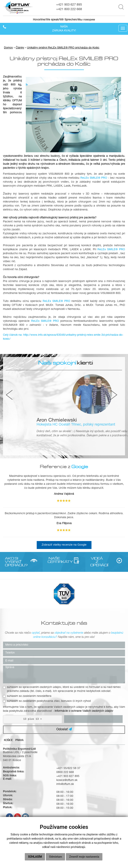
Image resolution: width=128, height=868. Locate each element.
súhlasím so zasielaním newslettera (27, 696)
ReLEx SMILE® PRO (94, 178)
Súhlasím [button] (35, 857)
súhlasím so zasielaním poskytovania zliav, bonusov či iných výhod (47, 701)
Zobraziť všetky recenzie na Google (64, 545)
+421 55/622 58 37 (68, 768)
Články (20, 48)
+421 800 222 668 (69, 10)
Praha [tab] (19, 740)
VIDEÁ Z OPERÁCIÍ (97, 562)
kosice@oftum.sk (67, 780)
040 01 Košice (12, 760)
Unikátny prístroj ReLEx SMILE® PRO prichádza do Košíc (63, 48)
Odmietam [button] (55, 857)
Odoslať (64, 729)
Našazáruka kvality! (64, 29)
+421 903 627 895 (69, 5)
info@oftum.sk (65, 784)
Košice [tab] (8, 740)
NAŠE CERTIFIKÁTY (54, 560)
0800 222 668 (65, 772)
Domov (8, 48)
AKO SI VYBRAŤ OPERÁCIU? (12, 562)
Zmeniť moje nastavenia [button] (84, 857)
